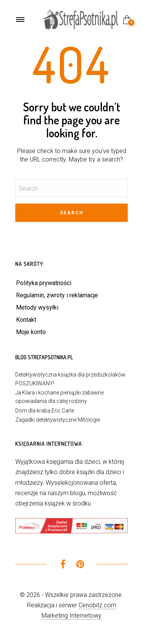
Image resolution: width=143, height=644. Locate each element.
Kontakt (26, 320)
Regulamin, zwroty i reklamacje (57, 295)
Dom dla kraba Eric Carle (45, 411)
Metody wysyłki (37, 307)
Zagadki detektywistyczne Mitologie (58, 420)
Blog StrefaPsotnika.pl (44, 357)
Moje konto (31, 332)
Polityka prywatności (44, 283)
